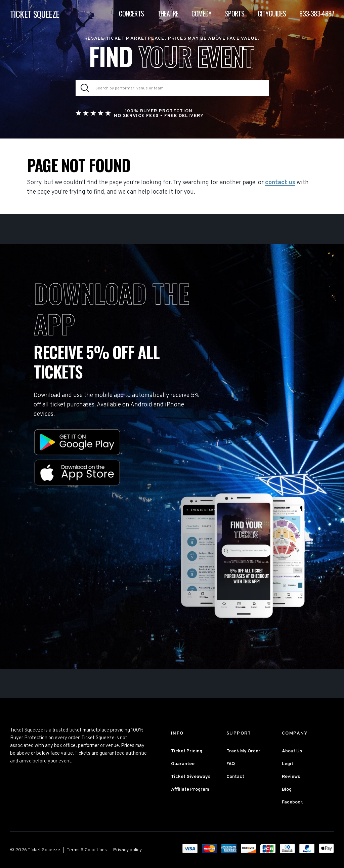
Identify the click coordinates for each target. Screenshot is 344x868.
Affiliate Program (190, 790)
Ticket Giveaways (191, 777)
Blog (287, 790)
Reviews (291, 777)
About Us (292, 751)
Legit (288, 764)
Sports (235, 13)
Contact (235, 777)
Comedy (201, 13)
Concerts (131, 13)
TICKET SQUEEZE (35, 14)
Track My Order (243, 751)
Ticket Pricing (187, 751)
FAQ (231, 764)
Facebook (292, 802)
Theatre (168, 13)
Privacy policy (127, 850)
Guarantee (183, 764)
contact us (280, 183)
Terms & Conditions (87, 850)
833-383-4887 (317, 13)
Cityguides (272, 13)
